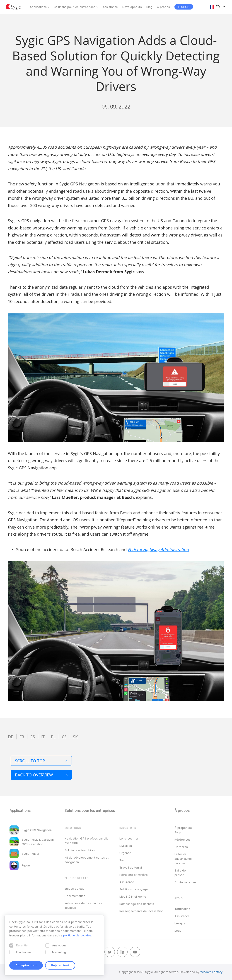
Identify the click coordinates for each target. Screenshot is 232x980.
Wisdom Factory (211, 972)
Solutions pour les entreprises (75, 7)
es (33, 737)
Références (182, 840)
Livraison (126, 846)
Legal (178, 931)
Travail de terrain (131, 867)
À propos (163, 7)
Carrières (181, 847)
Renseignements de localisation (141, 911)
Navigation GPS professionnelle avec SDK (87, 841)
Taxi (122, 860)
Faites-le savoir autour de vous (184, 859)
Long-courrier (129, 838)
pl (53, 737)
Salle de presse (180, 873)
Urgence (125, 853)
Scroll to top (41, 761)
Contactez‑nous (185, 882)
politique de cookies (77, 935)
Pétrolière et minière (134, 875)
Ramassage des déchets (137, 904)
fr (22, 737)
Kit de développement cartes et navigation (87, 860)
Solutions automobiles (80, 850)
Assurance (127, 882)
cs (64, 737)
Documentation (75, 896)
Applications (38, 7)
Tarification (182, 909)
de (11, 737)
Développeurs (132, 7)
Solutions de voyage (134, 889)
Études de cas (74, 889)
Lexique (180, 923)
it (43, 737)
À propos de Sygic (183, 830)
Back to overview (41, 775)
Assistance (110, 7)
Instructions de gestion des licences (83, 905)
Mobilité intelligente (133, 896)
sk (75, 737)
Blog (149, 7)
